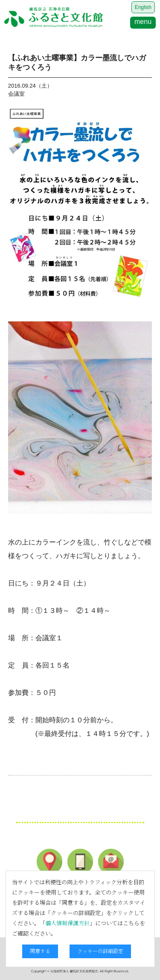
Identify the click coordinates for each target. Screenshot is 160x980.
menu (143, 22)
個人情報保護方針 (67, 923)
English (143, 7)
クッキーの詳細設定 (100, 951)
